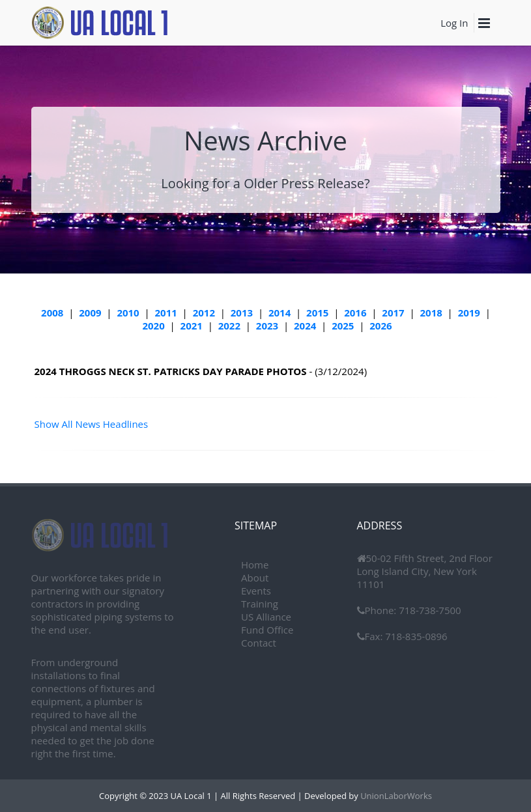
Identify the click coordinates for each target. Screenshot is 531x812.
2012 (204, 313)
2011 (166, 313)
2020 (153, 326)
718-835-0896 (415, 636)
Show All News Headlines (92, 424)
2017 (393, 313)
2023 (267, 326)
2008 (52, 313)
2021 (192, 326)
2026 (380, 326)
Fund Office (267, 630)
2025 (343, 326)
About (255, 578)
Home (255, 565)
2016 (355, 313)
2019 (469, 313)
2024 (305, 326)
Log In (454, 23)
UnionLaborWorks (395, 796)
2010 (128, 313)
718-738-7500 (428, 610)
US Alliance (266, 617)
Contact (259, 643)
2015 (317, 313)
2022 (229, 326)
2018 (431, 313)
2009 (90, 313)
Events (256, 591)
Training (260, 604)
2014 (280, 313)
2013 (242, 313)
